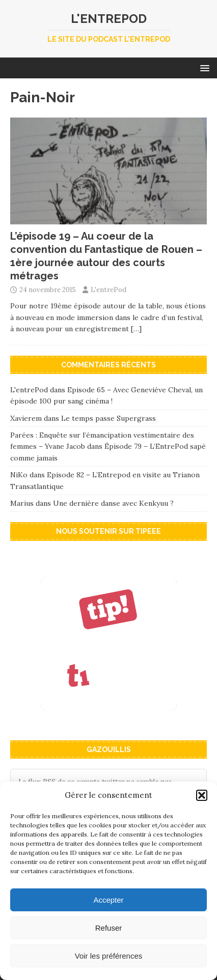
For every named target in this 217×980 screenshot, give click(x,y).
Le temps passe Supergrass (108, 418)
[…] (136, 329)
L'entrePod (108, 290)
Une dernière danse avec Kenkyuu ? (113, 503)
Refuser (109, 928)
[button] (202, 795)
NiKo (19, 475)
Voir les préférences (109, 956)
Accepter (108, 900)
